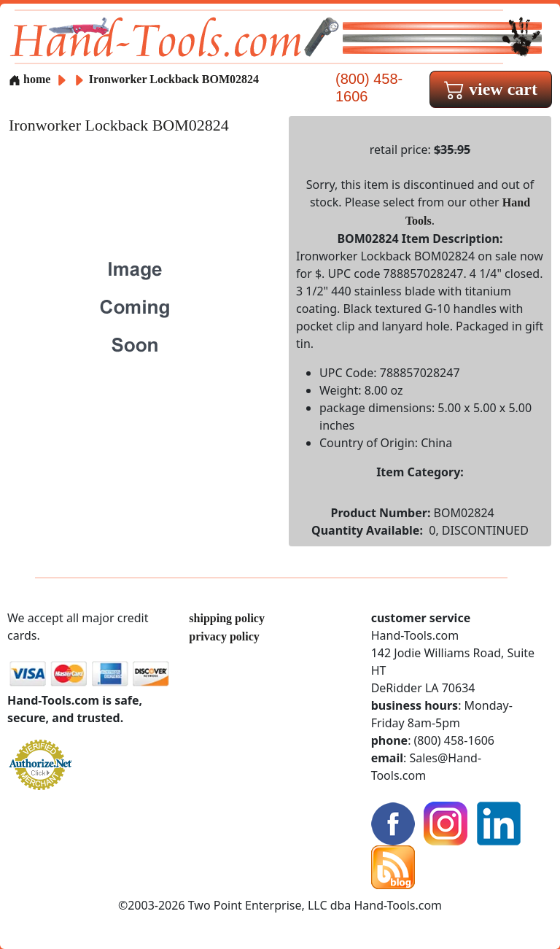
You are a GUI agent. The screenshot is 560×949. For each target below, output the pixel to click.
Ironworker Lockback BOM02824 (174, 79)
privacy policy (224, 636)
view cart (491, 89)
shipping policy (227, 618)
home (30, 79)
